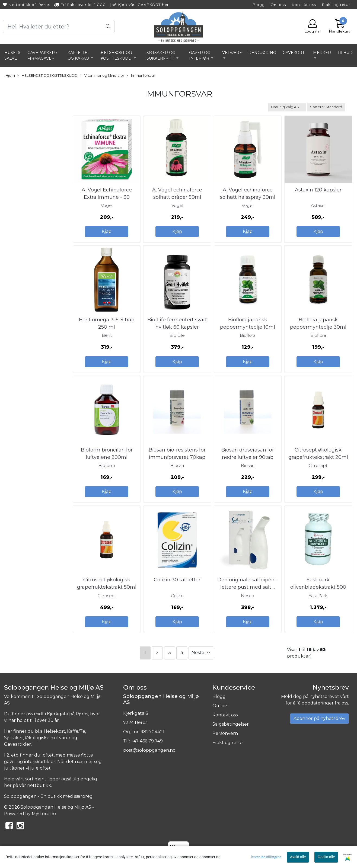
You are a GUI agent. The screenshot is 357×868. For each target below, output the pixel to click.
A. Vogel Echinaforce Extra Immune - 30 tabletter (107, 197)
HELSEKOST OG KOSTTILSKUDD (117, 55)
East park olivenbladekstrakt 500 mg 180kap (318, 587)
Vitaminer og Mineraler (102, 76)
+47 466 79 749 (147, 741)
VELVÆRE (232, 53)
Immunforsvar (141, 76)
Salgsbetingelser (231, 724)
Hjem (10, 76)
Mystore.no (44, 814)
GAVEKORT (294, 53)
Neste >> (201, 653)
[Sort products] (326, 107)
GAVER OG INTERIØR (200, 55)
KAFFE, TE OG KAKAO (79, 55)
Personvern (225, 733)
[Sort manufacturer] (287, 107)
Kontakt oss (304, 5)
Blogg (259, 5)
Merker (322, 53)
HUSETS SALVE (12, 55)
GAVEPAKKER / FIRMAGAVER (42, 55)
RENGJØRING (262, 53)
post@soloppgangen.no (149, 750)
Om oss (278, 5)
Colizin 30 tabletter (177, 580)
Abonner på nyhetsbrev (319, 718)
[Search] (59, 27)
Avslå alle (298, 857)
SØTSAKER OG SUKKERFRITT (161, 55)
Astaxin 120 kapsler (318, 190)
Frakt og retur (336, 5)
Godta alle (326, 857)
